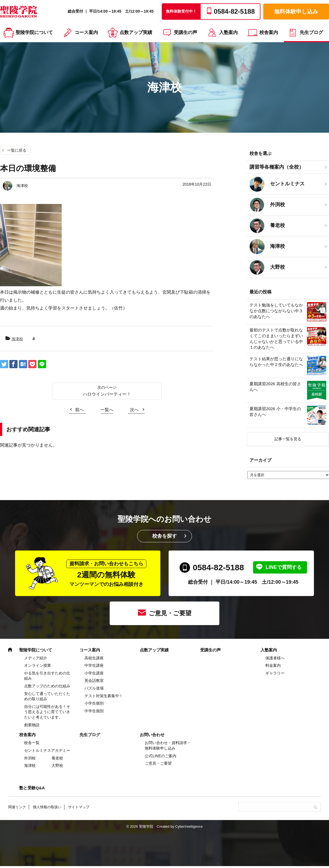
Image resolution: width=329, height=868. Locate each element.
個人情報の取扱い (47, 807)
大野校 (57, 765)
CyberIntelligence (189, 826)
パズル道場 (94, 688)
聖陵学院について (34, 32)
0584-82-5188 (218, 567)
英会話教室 (94, 680)
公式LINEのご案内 (161, 756)
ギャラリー (275, 673)
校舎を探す (164, 536)
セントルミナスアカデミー (47, 750)
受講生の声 (185, 32)
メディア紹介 (36, 658)
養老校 (57, 758)
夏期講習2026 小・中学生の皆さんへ (275, 412)
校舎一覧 (32, 743)
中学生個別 (94, 711)
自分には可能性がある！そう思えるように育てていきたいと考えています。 (47, 712)
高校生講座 (94, 658)
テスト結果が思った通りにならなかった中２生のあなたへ (276, 362)
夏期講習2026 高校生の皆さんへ (275, 387)
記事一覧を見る (288, 439)
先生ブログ (311, 32)
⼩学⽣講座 (94, 673)
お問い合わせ (152, 735)
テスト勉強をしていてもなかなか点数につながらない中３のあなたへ (276, 311)
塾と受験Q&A (32, 788)
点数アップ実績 (136, 32)
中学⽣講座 (94, 665)
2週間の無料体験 (106, 573)
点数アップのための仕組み (47, 686)
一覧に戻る (17, 150)
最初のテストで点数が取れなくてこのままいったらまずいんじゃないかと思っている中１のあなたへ (276, 339)
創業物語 (32, 725)
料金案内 (273, 665)
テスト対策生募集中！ (104, 696)
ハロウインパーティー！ (107, 394)
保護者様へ (275, 658)
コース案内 (86, 32)
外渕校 (30, 758)
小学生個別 (94, 703)
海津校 (17, 339)
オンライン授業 (38, 665)
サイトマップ (79, 807)
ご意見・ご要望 (170, 613)
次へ (134, 410)
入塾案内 (228, 32)
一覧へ (107, 410)
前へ (80, 410)
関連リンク (17, 807)
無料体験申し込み (296, 12)
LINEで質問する (284, 567)
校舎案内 (269, 32)
